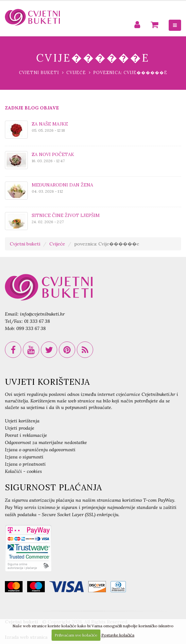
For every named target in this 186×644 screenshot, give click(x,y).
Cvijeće (76, 72)
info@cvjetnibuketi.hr (42, 314)
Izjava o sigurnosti (24, 457)
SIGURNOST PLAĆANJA (53, 487)
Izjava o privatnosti (25, 464)
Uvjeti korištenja (22, 421)
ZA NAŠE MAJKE (50, 124)
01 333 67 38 (37, 321)
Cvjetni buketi (39, 72)
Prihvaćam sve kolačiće (76, 635)
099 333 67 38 (31, 328)
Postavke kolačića (118, 635)
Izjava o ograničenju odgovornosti (40, 450)
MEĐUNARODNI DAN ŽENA (62, 185)
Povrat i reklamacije (26, 435)
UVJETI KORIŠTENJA (47, 382)
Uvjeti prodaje (20, 428)
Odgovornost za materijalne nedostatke (46, 442)
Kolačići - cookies (23, 471)
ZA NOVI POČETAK (53, 154)
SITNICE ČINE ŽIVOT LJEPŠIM (66, 215)
